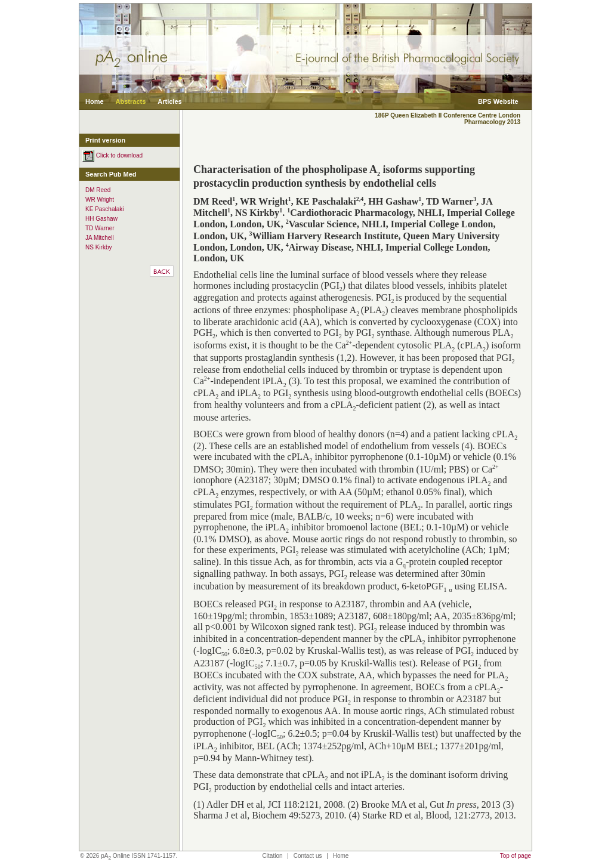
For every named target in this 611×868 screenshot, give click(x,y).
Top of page (516, 856)
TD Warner (100, 228)
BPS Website (498, 101)
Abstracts (131, 101)
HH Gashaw (101, 219)
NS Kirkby (98, 247)
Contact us (308, 856)
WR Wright (100, 200)
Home (95, 101)
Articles (169, 101)
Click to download (112, 155)
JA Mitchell (100, 238)
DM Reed (98, 190)
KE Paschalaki (104, 209)
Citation (273, 856)
